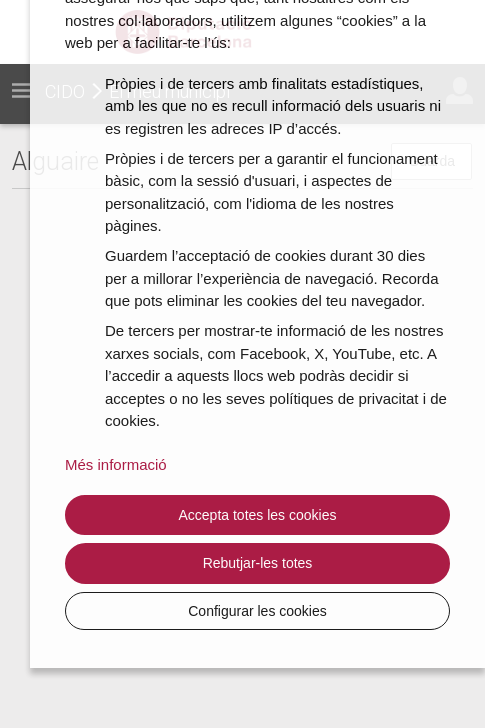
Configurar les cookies (257, 611)
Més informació (116, 464)
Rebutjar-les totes (258, 563)
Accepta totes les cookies (258, 515)
